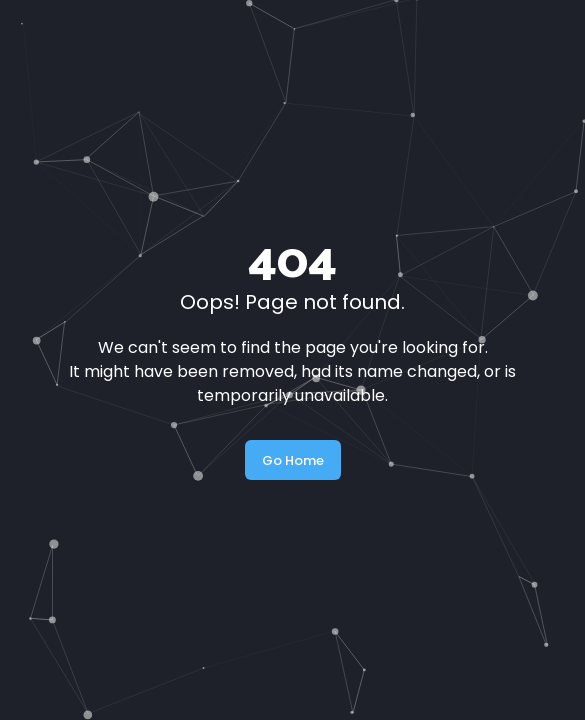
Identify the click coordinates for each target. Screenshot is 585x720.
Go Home (293, 460)
